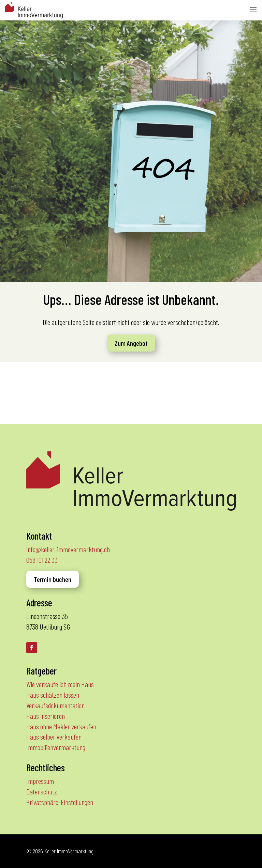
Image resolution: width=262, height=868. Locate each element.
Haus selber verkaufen (54, 737)
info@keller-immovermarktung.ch (68, 549)
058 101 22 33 (42, 560)
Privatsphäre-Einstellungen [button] (60, 802)
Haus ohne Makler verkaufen (61, 726)
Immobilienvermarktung (56, 747)
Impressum (40, 781)
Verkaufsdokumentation (55, 705)
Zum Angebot (131, 343)
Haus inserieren (46, 716)
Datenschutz (42, 791)
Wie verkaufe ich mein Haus (60, 684)
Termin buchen (53, 579)
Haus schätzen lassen (53, 695)
